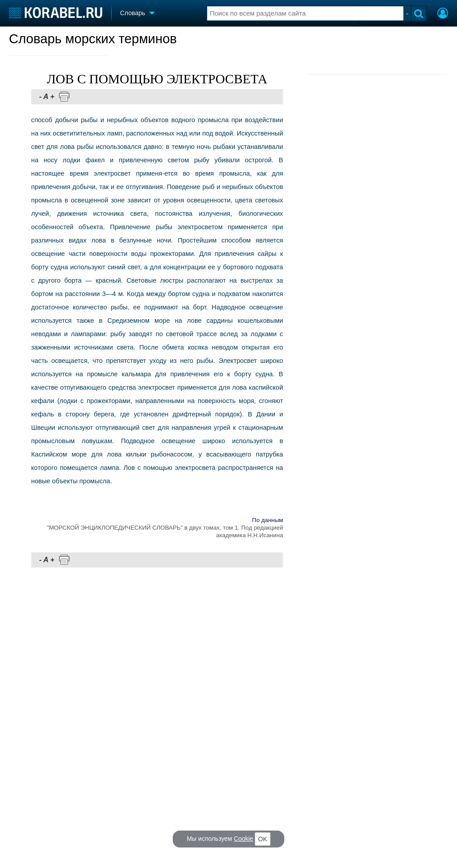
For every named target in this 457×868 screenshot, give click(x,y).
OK (262, 839)
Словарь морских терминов (93, 39)
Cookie (244, 839)
